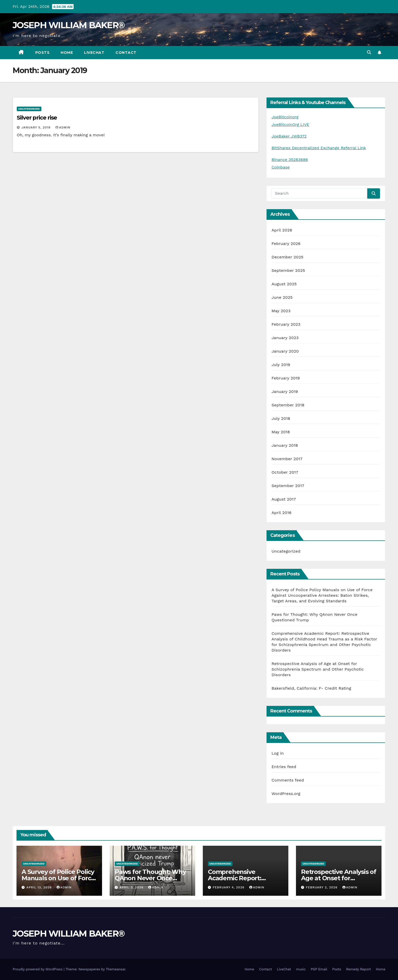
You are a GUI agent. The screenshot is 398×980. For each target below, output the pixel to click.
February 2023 (286, 324)
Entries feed (284, 767)
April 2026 (282, 230)
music (301, 969)
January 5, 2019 (37, 127)
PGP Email (319, 969)
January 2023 (285, 338)
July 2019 (281, 365)
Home (67, 53)
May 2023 (281, 311)
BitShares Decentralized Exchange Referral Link (319, 148)
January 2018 (285, 445)
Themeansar (116, 969)
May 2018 (281, 432)
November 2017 (287, 459)
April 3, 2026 (132, 887)
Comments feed (288, 780)
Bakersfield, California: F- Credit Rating (311, 688)
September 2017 (288, 486)
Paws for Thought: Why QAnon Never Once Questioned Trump (150, 878)
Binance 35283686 (290, 160)
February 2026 (286, 244)
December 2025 (288, 257)
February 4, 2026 (229, 887)
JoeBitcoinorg (285, 117)
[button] (369, 52)
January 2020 (285, 351)
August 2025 (284, 284)
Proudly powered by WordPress (38, 969)
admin (63, 127)
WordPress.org (286, 794)
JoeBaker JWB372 (289, 136)
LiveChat (94, 53)
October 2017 (285, 472)
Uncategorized (29, 109)
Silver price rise (37, 118)
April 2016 (281, 513)
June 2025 (282, 297)
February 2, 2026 (322, 887)
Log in (278, 753)
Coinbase (281, 167)
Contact (126, 53)
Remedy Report (359, 969)
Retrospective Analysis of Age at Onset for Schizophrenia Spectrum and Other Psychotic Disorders (318, 669)
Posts (43, 53)
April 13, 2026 (40, 887)
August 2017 (284, 499)
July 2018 (281, 418)
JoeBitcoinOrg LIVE (291, 124)
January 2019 (285, 392)
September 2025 (288, 270)
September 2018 (288, 405)
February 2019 (286, 378)
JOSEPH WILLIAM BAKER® (69, 25)
